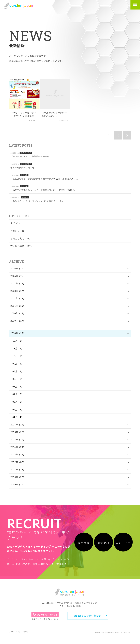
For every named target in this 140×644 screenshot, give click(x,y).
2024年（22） (18, 284)
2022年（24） (18, 299)
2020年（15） (18, 315)
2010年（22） (18, 480)
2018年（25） (18, 334)
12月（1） (18, 342)
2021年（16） (18, 307)
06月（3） (18, 380)
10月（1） (18, 357)
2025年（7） (17, 276)
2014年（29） (18, 449)
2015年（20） (18, 441)
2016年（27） (18, 434)
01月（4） (18, 418)
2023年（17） (18, 292)
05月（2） (18, 388)
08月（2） (18, 373)
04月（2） (18, 396)
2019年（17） (18, 322)
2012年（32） (18, 464)
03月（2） (18, 403)
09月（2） (18, 365)
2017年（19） (18, 426)
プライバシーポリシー (21, 639)
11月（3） (18, 350)
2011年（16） (18, 472)
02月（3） (18, 411)
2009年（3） (17, 487)
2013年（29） (18, 457)
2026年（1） (17, 269)
